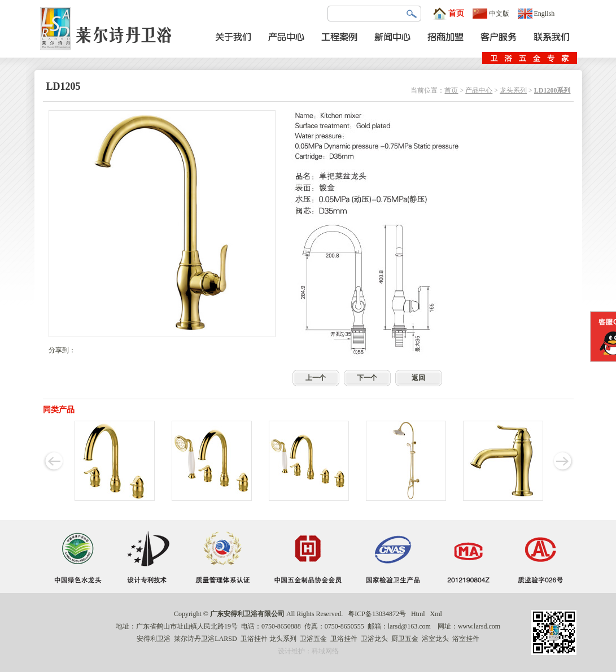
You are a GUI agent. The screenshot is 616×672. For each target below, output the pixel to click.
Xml (436, 614)
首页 (448, 14)
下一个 (367, 378)
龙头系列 (513, 90)
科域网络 (325, 651)
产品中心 (479, 90)
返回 (418, 378)
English (536, 14)
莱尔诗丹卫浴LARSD (205, 639)
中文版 (491, 14)
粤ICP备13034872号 (377, 614)
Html (418, 614)
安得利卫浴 (154, 639)
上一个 (316, 378)
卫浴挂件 (254, 639)
